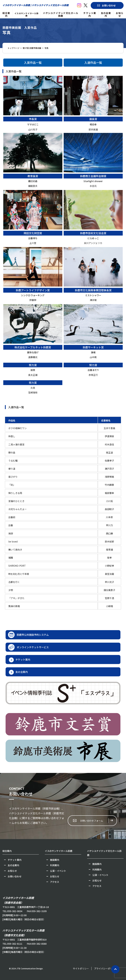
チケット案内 (90, 14)
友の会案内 (106, 14)
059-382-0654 (15, 911)
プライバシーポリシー (105, 968)
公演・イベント (58, 871)
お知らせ (120, 14)
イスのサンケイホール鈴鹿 (26, 14)
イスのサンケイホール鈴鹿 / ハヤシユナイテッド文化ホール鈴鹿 (36, 5)
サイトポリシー (81, 968)
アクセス (55, 882)
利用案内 (55, 865)
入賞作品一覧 (33, 63)
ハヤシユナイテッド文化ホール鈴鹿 (61, 14)
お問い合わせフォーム (92, 821)
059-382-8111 (15, 944)
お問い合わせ (109, 5)
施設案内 (55, 860)
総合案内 (6, 14)
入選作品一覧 (93, 63)
